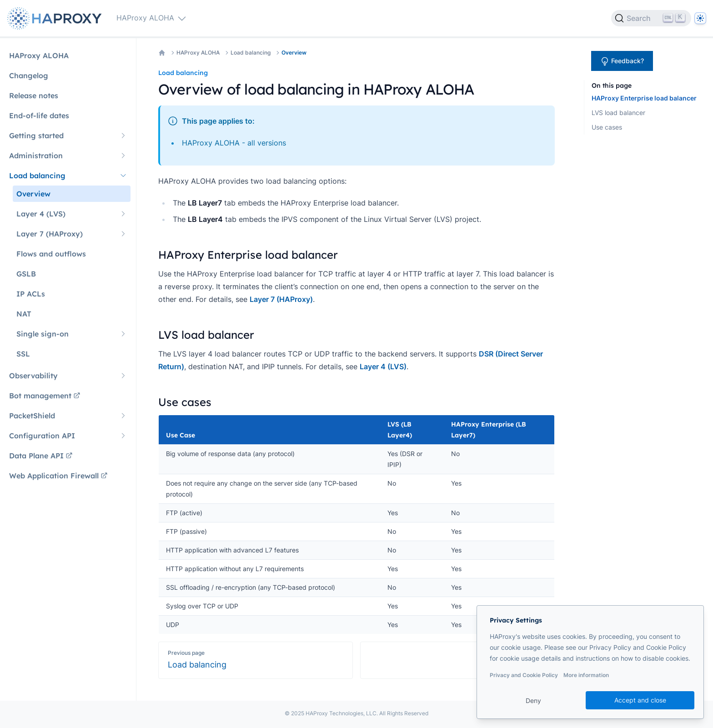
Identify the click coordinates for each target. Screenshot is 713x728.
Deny (533, 700)
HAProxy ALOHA (198, 53)
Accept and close (640, 700)
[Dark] (700, 18)
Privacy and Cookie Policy (524, 675)
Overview (294, 53)
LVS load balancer (618, 113)
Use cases (607, 127)
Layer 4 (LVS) (383, 367)
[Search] (651, 18)
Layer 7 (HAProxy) (281, 299)
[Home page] (56, 18)
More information (586, 675)
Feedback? (622, 61)
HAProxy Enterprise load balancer (644, 98)
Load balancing (251, 53)
